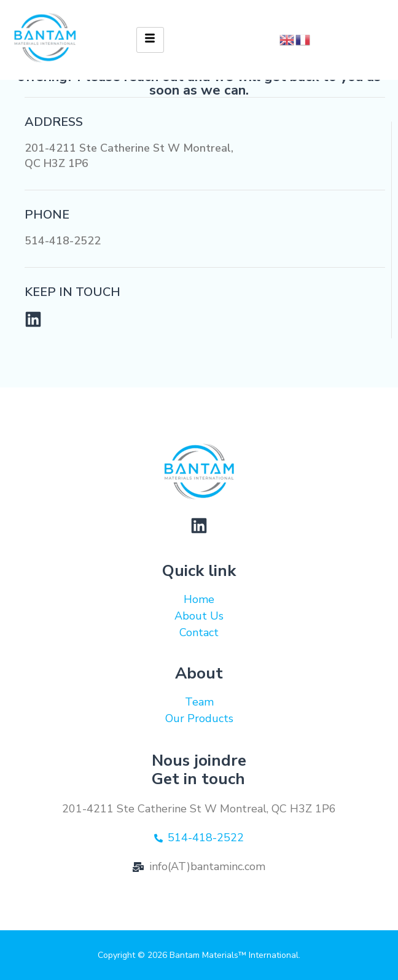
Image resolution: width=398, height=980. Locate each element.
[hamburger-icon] (150, 40)
